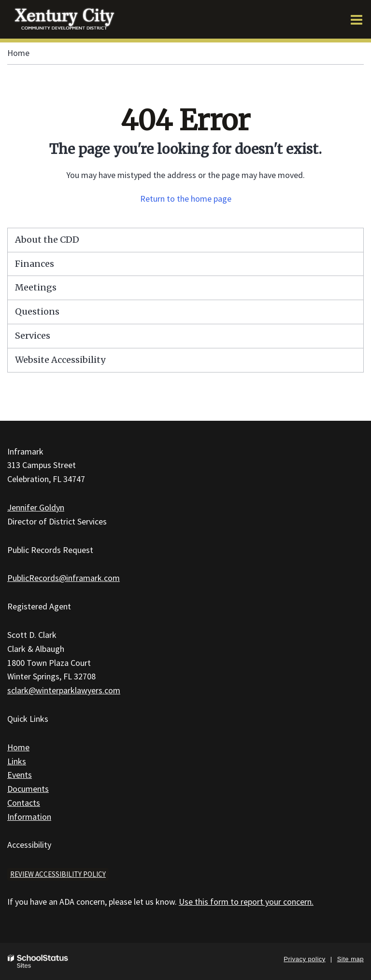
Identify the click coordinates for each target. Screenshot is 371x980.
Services (33, 336)
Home (18, 53)
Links (17, 761)
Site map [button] (350, 959)
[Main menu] (357, 19)
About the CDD (47, 240)
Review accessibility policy (58, 874)
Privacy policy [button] (304, 959)
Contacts (24, 803)
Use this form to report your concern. (246, 902)
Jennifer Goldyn (36, 507)
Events (20, 775)
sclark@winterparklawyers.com (64, 690)
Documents (28, 789)
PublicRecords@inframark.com (64, 578)
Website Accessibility (60, 360)
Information (29, 817)
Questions (37, 311)
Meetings (36, 287)
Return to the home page (186, 199)
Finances (35, 264)
